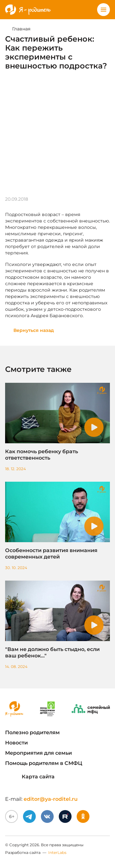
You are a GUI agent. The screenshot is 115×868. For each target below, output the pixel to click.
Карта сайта (30, 777)
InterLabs (57, 852)
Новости (16, 743)
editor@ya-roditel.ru (51, 799)
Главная (21, 29)
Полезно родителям (32, 732)
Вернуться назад (34, 330)
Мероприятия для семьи (38, 753)
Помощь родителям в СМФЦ (44, 763)
